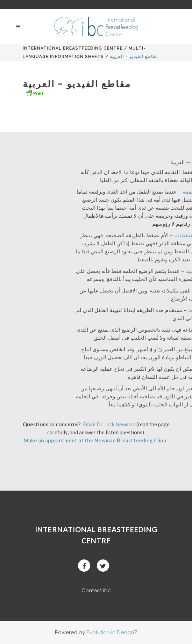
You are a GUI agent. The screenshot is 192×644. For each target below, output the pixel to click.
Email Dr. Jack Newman (109, 424)
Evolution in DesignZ (112, 632)
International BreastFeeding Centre (73, 48)
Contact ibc (96, 591)
